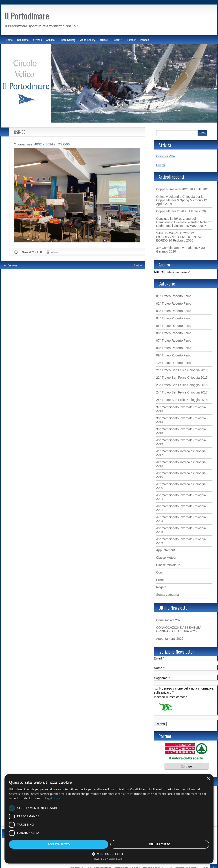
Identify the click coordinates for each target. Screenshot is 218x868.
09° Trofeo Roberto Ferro (174, 355)
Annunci (51, 40)
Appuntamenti (166, 550)
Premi (160, 580)
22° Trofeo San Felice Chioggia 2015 (182, 378)
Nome (159, 668)
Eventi (161, 165)
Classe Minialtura (168, 565)
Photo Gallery (67, 40)
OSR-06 (20, 132)
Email (159, 658)
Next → (138, 265)
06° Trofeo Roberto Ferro (174, 333)
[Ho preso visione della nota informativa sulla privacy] (156, 688)
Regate (161, 587)
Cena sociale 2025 (169, 620)
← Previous (10, 265)
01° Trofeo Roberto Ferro (174, 296)
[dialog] (109, 819)
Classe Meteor (166, 558)
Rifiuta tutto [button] (160, 844)
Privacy (144, 40)
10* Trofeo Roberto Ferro (174, 363)
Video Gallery (87, 40)
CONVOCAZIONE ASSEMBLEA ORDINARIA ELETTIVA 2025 (179, 629)
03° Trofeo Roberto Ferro (174, 311)
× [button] (208, 779)
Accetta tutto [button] (59, 844)
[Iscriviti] (160, 724)
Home (9, 40)
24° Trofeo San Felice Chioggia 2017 (182, 392)
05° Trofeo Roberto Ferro (174, 326)
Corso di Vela (166, 156)
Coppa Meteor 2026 (170, 211)
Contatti (117, 40)
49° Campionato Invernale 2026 (178, 248)
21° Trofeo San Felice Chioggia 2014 (182, 370)
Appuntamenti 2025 (170, 639)
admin (54, 252)
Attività (37, 40)
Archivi (159, 272)
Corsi (160, 572)
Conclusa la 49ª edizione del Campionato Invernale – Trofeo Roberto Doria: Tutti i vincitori (184, 222)
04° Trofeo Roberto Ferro (174, 318)
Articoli (104, 40)
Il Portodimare (27, 15)
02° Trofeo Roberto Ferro (174, 303)
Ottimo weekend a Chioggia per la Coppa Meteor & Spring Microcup (180, 198)
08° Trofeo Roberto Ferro (174, 348)
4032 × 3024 (44, 144)
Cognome (162, 678)
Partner (131, 40)
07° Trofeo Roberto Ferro (174, 341)
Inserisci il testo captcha (171, 697)
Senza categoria (168, 595)
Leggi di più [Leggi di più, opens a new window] (53, 798)
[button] (109, 854)
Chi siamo (23, 40)
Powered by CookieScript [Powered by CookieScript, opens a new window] (109, 859)
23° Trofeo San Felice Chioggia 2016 (182, 385)
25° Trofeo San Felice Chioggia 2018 (182, 400)
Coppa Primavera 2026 (172, 189)
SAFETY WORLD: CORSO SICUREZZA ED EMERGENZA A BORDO (179, 237)
